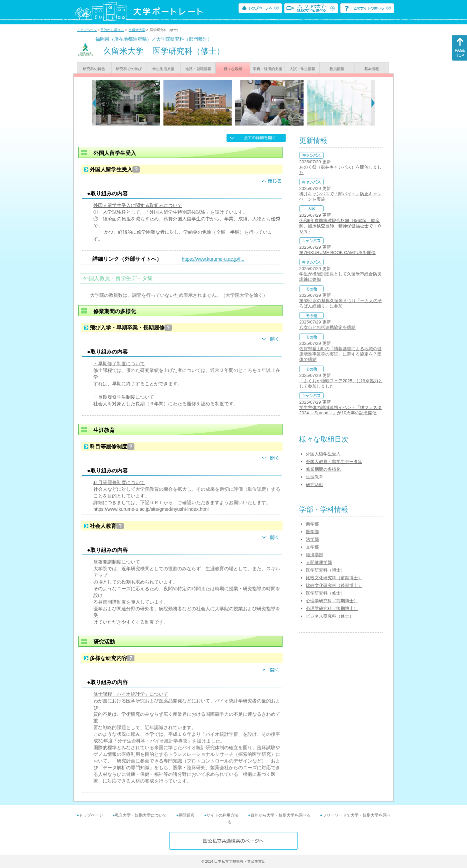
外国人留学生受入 (323, 454)
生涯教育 (315, 477)
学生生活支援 (163, 69)
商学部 (312, 524)
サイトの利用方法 (222, 815)
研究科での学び (129, 69)
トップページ (87, 30)
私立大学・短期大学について (141, 815)
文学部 (312, 547)
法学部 (312, 539)
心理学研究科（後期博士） (332, 608)
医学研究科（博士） (325, 570)
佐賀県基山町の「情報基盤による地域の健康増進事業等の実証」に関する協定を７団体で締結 (340, 354)
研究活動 (315, 485)
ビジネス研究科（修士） (330, 616)
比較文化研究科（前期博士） (334, 578)
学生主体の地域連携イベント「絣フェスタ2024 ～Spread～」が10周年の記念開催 (340, 410)
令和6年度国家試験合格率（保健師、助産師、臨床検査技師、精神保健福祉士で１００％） (340, 226)
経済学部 (315, 555)
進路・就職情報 (198, 69)
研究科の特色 (94, 69)
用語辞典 (187, 815)
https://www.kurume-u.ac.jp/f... (213, 259)
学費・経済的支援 (268, 69)
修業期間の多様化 (323, 469)
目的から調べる (112, 30)
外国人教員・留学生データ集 (334, 462)
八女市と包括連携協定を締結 (327, 327)
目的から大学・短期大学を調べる (281, 815)
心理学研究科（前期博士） (332, 601)
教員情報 (337, 69)
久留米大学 (137, 30)
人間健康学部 (319, 562)
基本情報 (372, 69)
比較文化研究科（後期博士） (334, 585)
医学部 (312, 532)
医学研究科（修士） (325, 593)
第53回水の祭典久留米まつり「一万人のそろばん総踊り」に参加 (341, 303)
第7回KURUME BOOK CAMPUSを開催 (337, 253)
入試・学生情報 (302, 69)
